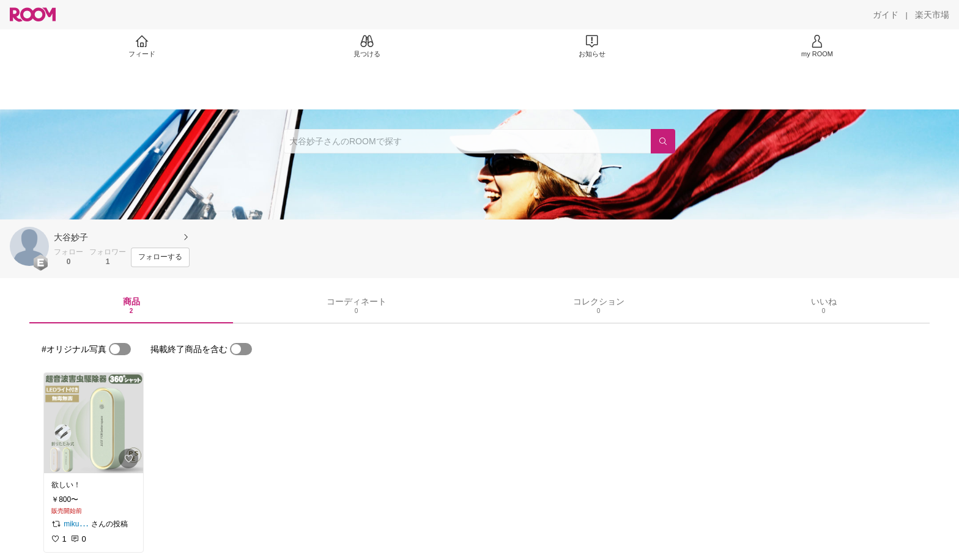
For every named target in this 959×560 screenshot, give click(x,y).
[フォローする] (160, 257)
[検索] (663, 141)
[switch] (120, 349)
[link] (94, 423)
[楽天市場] (932, 15)
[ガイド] (886, 15)
